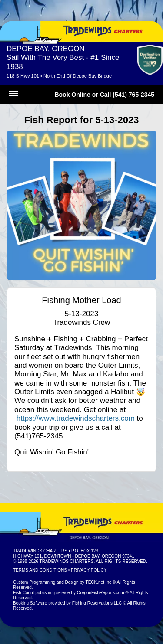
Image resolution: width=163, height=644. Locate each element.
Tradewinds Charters (40, 551)
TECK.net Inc (98, 582)
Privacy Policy (89, 570)
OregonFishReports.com (101, 593)
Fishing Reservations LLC (97, 603)
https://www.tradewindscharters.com (76, 418)
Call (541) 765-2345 (127, 95)
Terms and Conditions (40, 570)
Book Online (72, 95)
